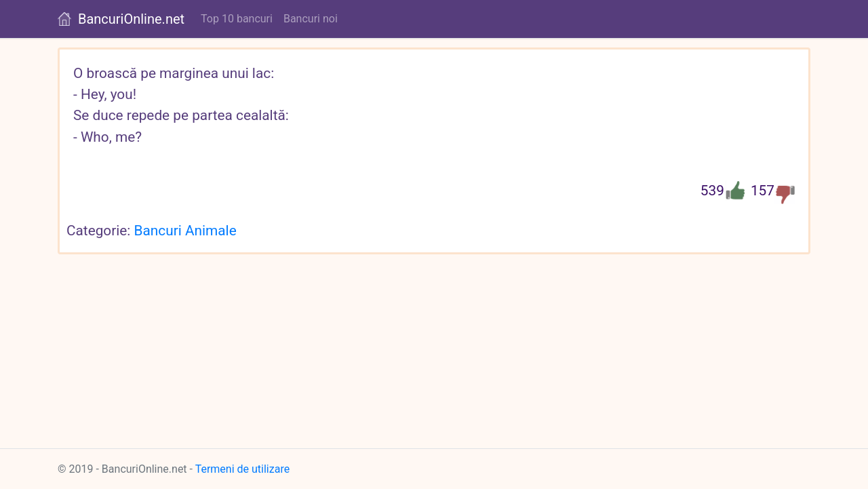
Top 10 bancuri (237, 19)
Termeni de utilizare (243, 469)
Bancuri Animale (185, 231)
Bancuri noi (311, 19)
